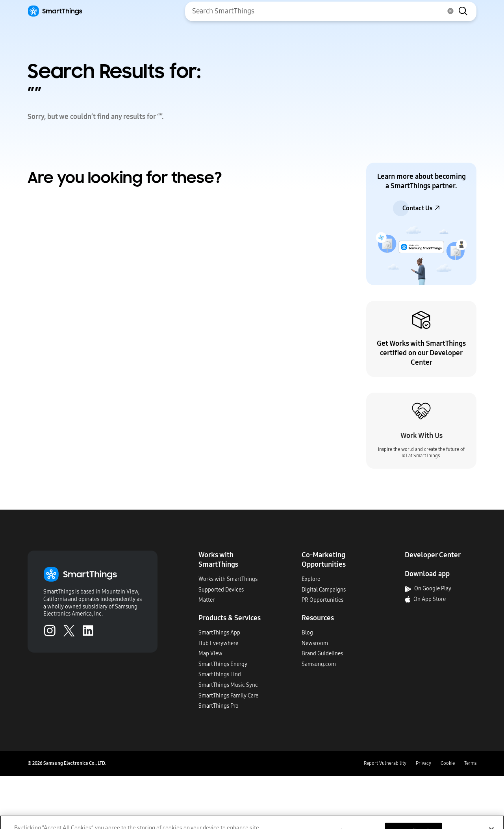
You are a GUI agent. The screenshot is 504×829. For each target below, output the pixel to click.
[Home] (55, 11)
